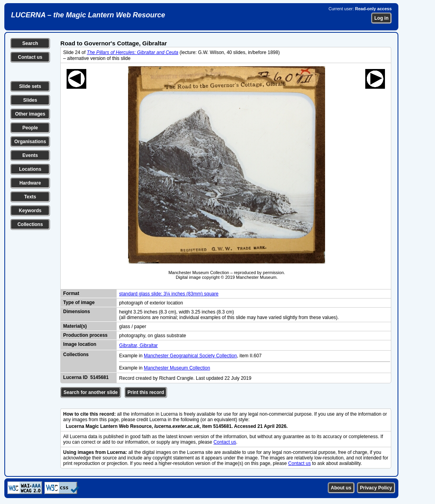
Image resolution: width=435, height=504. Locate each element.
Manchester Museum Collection (177, 368)
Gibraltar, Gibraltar (138, 345)
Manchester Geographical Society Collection (190, 356)
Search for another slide (90, 392)
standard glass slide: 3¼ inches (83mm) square (169, 294)
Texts (30, 197)
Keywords (30, 211)
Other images (30, 114)
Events (30, 155)
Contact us (30, 57)
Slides (30, 100)
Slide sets (30, 86)
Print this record (146, 392)
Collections (30, 224)
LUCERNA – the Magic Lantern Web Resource (88, 15)
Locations (30, 169)
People (30, 128)
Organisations (30, 142)
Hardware (30, 183)
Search (30, 43)
